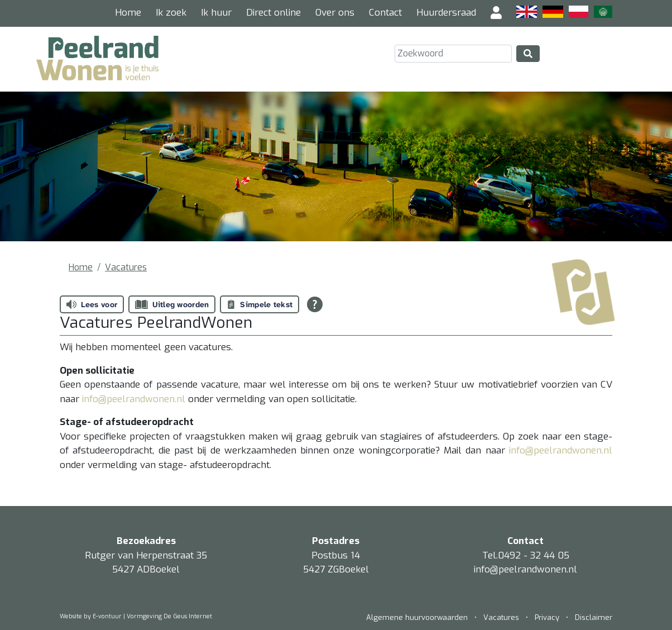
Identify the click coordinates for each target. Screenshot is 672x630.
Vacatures (126, 267)
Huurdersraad (446, 13)
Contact (385, 13)
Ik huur (216, 13)
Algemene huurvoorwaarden (418, 617)
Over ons (335, 13)
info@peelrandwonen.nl (135, 399)
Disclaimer (594, 617)
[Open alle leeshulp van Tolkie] (315, 304)
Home (128, 13)
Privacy (547, 617)
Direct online (273, 13)
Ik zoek (171, 13)
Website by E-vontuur (91, 616)
